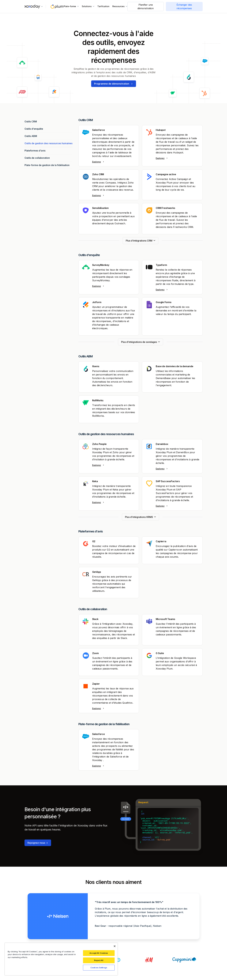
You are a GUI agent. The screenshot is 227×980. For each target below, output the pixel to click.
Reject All (99, 960)
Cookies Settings (99, 968)
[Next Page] (141, 241)
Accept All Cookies (99, 953)
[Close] (115, 946)
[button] (34, 7)
